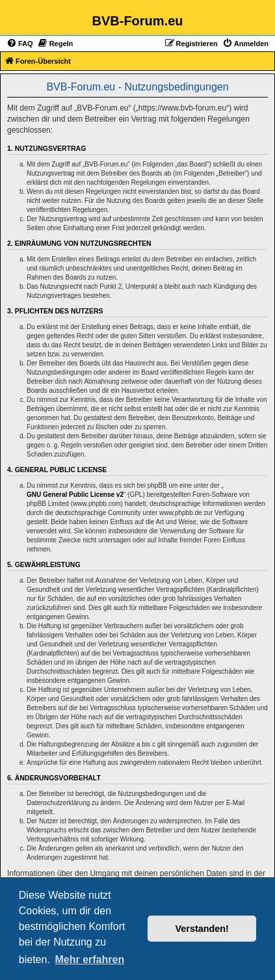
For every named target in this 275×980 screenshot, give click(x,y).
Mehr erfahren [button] (89, 960)
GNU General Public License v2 (75, 495)
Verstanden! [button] (202, 929)
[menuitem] (20, 44)
